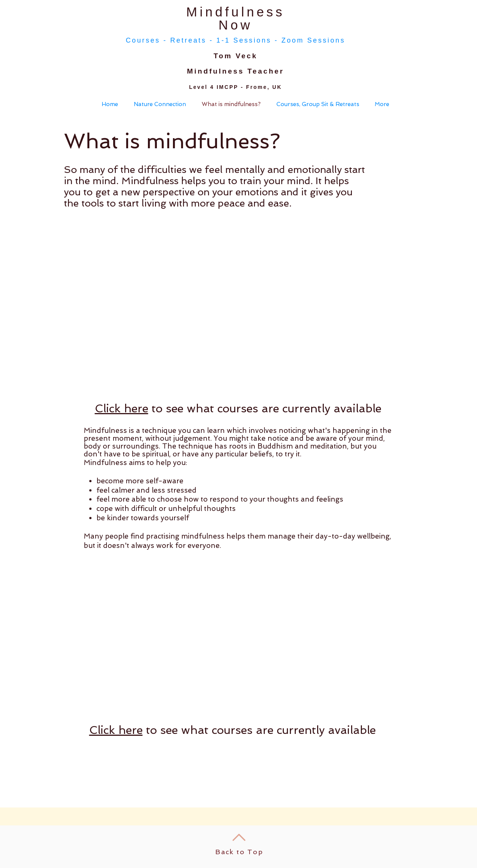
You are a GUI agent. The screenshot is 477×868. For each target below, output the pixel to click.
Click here (122, 408)
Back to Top (239, 852)
